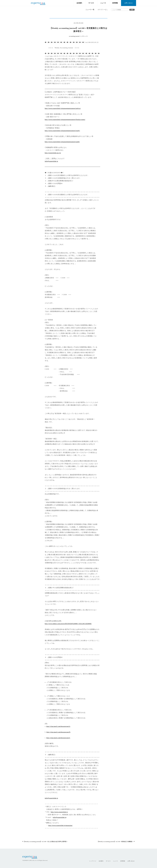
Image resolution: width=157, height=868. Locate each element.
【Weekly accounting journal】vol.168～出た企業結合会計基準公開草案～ (45, 842)
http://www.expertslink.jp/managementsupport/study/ (62, 130)
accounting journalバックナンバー (78, 36)
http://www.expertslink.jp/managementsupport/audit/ (62, 142)
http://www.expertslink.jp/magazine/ (60, 825)
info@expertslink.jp (51, 161)
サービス (91, 3)
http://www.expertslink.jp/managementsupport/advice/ (63, 108)
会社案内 (79, 3)
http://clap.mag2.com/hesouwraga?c (58, 738)
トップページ (93, 861)
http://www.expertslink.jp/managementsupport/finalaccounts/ (65, 119)
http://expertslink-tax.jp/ (53, 153)
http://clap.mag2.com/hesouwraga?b (58, 732)
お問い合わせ (129, 3)
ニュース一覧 (90, 10)
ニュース (103, 3)
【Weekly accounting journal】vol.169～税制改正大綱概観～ (116, 842)
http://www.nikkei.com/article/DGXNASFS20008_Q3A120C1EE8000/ (68, 624)
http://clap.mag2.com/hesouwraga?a (58, 726)
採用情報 (115, 3)
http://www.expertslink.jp (59, 812)
